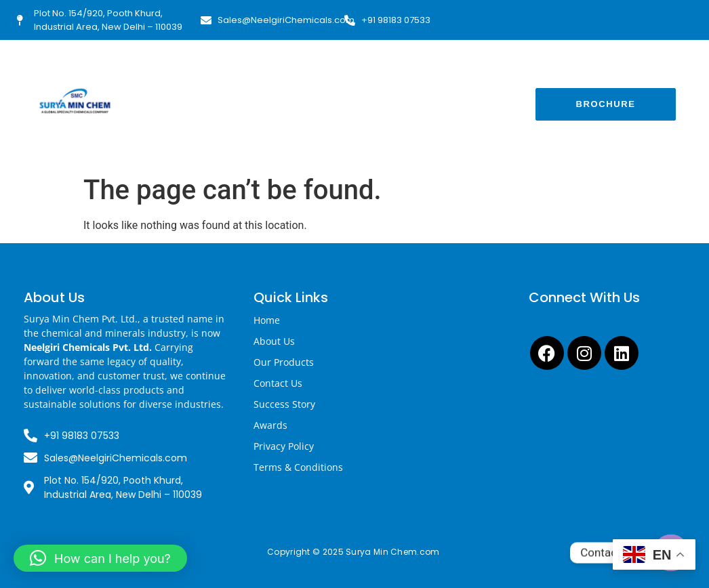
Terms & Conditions (298, 467)
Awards (270, 425)
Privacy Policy (284, 446)
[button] (100, 558)
